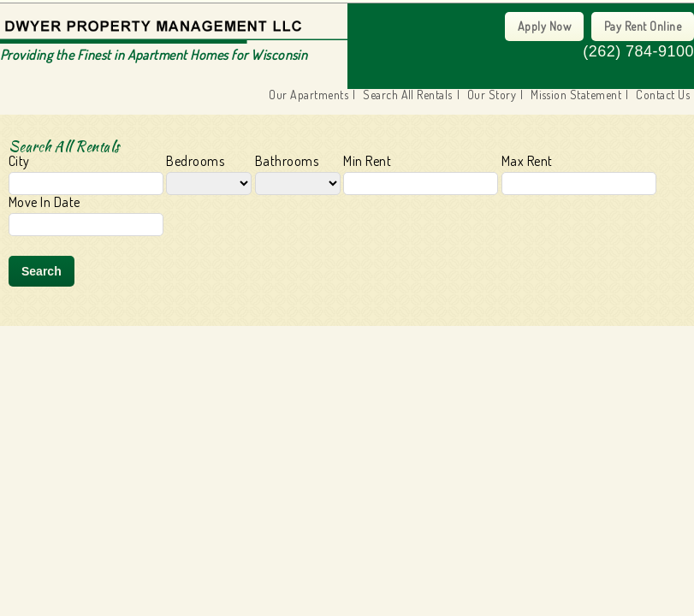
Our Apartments (308, 95)
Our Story (492, 95)
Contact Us (663, 95)
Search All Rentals (408, 95)
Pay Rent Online (643, 26)
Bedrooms (209, 175)
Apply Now (544, 26)
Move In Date (86, 216)
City (86, 175)
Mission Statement (576, 95)
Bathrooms (298, 175)
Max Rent (579, 175)
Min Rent (421, 175)
